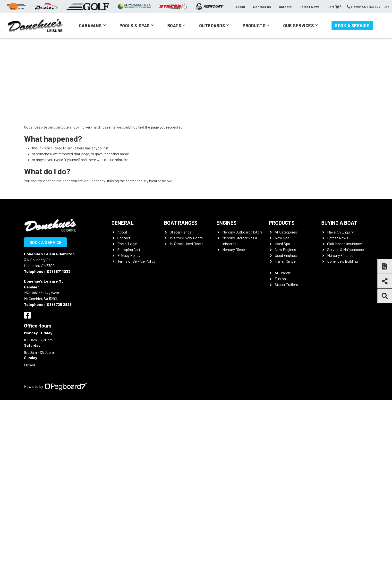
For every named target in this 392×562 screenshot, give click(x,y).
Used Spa (282, 244)
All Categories (286, 232)
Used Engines (286, 255)
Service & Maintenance (345, 249)
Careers (285, 7)
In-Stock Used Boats (187, 244)
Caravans (90, 26)
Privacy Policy (129, 255)
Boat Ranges (181, 223)
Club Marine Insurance (345, 244)
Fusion (280, 279)
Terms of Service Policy (136, 261)
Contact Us (262, 7)
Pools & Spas (135, 26)
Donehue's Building (342, 261)
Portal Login (127, 244)
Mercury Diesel (234, 249)
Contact (124, 238)
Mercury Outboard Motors (243, 232)
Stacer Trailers (286, 284)
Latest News (310, 7)
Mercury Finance (340, 255)
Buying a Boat (339, 223)
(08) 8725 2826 (59, 304)
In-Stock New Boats (186, 238)
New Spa (282, 238)
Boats (174, 26)
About (240, 7)
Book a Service (352, 26)
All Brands (283, 273)
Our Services (298, 26)
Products (254, 26)
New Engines (285, 249)
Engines (226, 223)
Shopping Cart (129, 249)
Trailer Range (285, 261)
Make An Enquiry (340, 232)
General (123, 223)
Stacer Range (181, 232)
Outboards (212, 26)
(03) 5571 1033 (58, 271)
